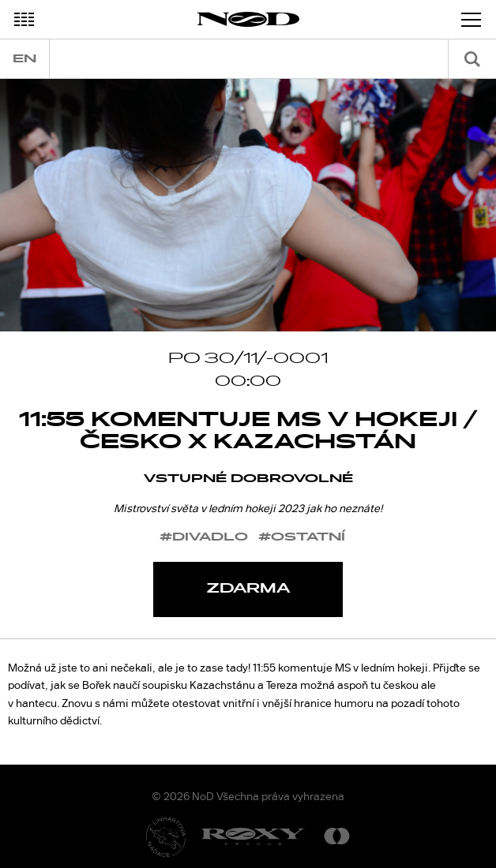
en (24, 59)
